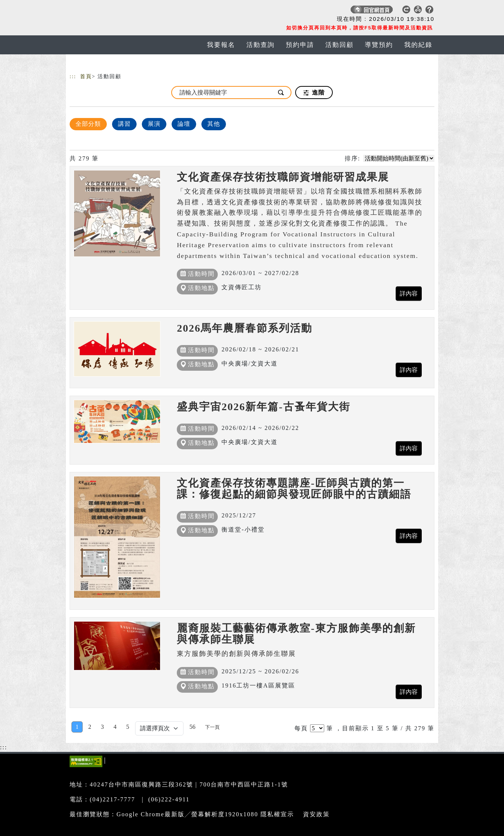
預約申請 (300, 45)
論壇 (184, 124)
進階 (314, 93)
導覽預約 (379, 45)
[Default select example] (159, 728)
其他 (214, 124)
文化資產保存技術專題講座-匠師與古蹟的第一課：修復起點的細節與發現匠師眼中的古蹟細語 (294, 489)
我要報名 (221, 45)
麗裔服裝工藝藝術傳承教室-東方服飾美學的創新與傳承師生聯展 (296, 634)
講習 (124, 124)
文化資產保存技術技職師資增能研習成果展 (283, 177)
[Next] (212, 727)
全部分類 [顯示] (88, 124)
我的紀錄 (418, 45)
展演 (154, 124)
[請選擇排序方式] (399, 158)
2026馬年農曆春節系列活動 (245, 328)
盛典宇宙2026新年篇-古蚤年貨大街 (263, 407)
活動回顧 (339, 45)
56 (192, 727)
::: (73, 76)
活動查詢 (261, 45)
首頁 (86, 76)
